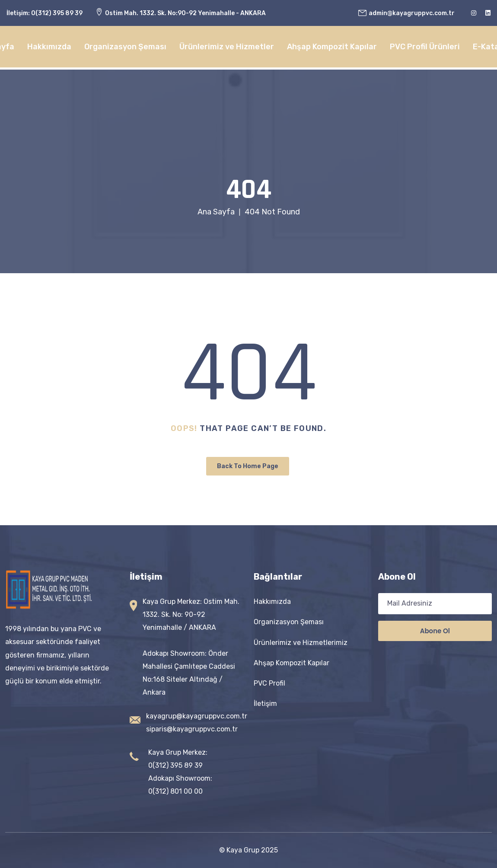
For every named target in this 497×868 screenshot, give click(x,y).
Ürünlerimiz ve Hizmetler (227, 47)
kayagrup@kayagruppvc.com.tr (197, 716)
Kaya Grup (243, 850)
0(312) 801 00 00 (175, 791)
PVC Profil (269, 683)
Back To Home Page (248, 466)
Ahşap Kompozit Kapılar (332, 47)
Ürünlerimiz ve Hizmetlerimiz (301, 643)
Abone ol (435, 631)
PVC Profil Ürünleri (425, 47)
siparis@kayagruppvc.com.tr (192, 729)
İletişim (265, 704)
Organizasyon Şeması (125, 47)
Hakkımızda (49, 47)
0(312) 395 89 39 (57, 13)
